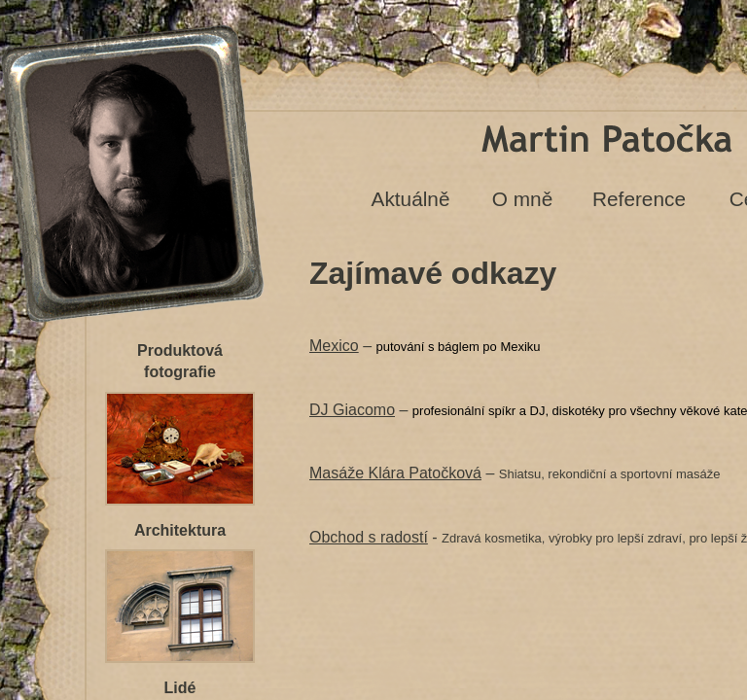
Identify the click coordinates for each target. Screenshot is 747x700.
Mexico (334, 346)
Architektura (180, 530)
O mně (522, 199)
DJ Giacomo (352, 410)
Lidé (180, 688)
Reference (639, 199)
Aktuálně (411, 199)
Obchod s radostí (369, 537)
